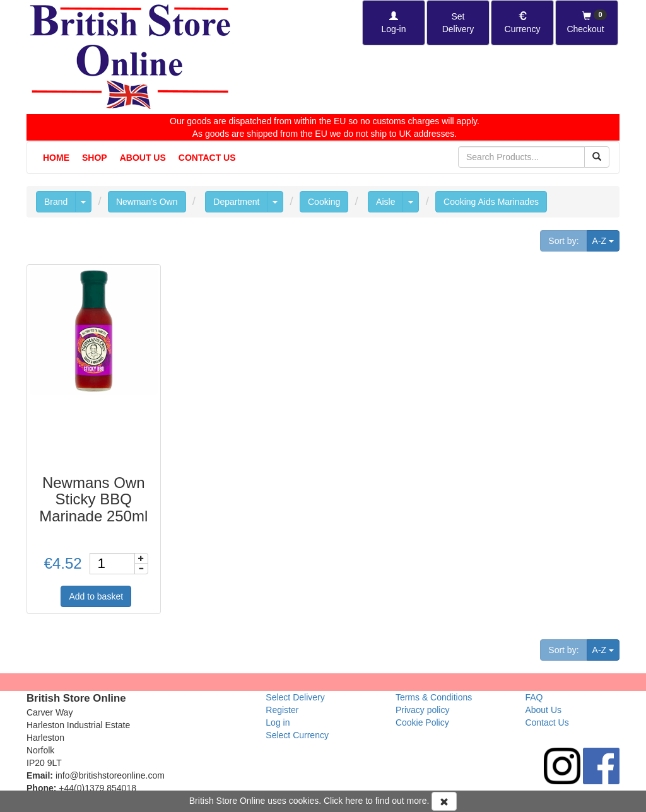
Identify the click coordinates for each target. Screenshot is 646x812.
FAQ (534, 697)
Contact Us (207, 158)
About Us (143, 158)
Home (56, 158)
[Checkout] (587, 23)
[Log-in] (394, 23)
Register (282, 710)
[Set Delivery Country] (458, 23)
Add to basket (96, 596)
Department (236, 202)
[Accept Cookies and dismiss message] (444, 801)
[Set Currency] (522, 23)
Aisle (385, 202)
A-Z (606, 240)
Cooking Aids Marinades (491, 202)
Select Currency (297, 735)
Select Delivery (295, 697)
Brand (56, 202)
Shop (95, 158)
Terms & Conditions (434, 697)
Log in (278, 722)
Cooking (324, 202)
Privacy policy (423, 710)
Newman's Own (147, 202)
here (354, 801)
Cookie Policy (422, 722)
